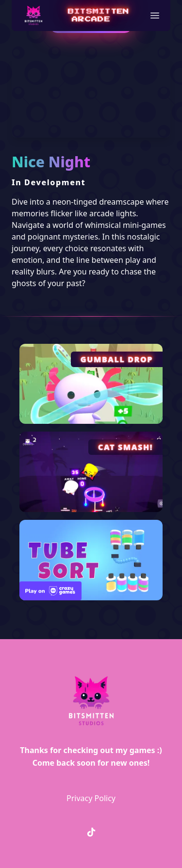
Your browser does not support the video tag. (91, 98)
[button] (155, 16)
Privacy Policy (91, 798)
